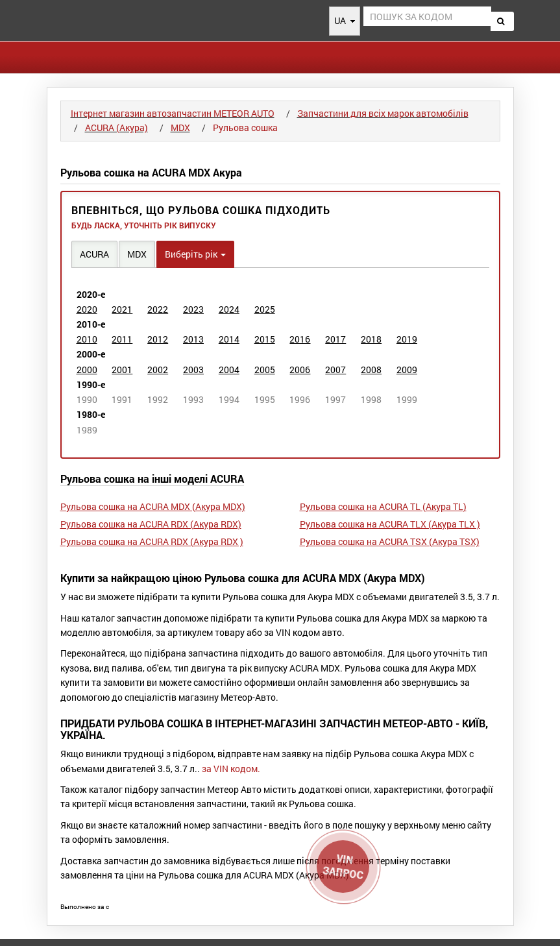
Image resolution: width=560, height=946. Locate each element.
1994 (229, 399)
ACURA (94, 254)
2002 (158, 370)
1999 (407, 399)
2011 (122, 339)
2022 (158, 309)
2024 (229, 309)
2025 (265, 309)
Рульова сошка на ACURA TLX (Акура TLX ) (390, 524)
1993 (193, 399)
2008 (371, 370)
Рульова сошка (245, 127)
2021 (122, 309)
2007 (335, 370)
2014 (229, 339)
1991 (122, 399)
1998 (371, 399)
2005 (265, 370)
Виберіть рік (195, 254)
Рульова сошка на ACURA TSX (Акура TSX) (390, 541)
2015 (265, 339)
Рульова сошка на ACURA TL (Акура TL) (383, 506)
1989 (87, 430)
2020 (87, 309)
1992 (158, 399)
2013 (193, 339)
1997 (335, 399)
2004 (229, 370)
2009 (407, 370)
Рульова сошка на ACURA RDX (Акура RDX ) (152, 541)
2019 (407, 339)
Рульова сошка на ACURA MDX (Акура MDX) (153, 506)
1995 (265, 399)
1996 (300, 399)
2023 (193, 309)
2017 (335, 339)
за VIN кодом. (231, 769)
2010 (87, 339)
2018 (371, 339)
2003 (193, 370)
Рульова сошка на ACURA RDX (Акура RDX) (151, 524)
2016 (300, 339)
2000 (87, 370)
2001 (122, 370)
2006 (300, 370)
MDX (137, 254)
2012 (158, 339)
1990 (87, 399)
